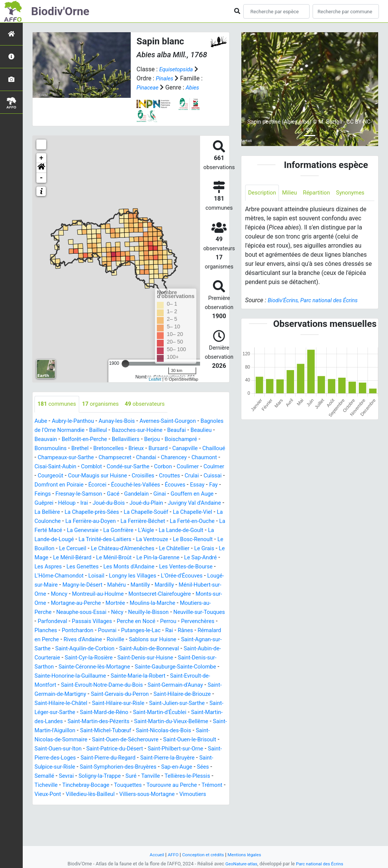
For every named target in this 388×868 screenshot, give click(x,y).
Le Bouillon (90, 558)
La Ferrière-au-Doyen (104, 531)
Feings (188, 494)
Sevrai (165, 804)
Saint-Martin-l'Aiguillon (91, 758)
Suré (44, 813)
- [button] (41, 178)
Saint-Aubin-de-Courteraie (107, 676)
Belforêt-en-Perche (120, 440)
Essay (153, 494)
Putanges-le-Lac (191, 649)
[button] (41, 168)
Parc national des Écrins (321, 864)
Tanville (65, 813)
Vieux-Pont (171, 822)
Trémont (141, 822)
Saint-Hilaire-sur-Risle (111, 731)
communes (59, 404)
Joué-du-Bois (89, 512)
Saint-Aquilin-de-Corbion (158, 667)
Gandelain (99, 503)
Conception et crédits (203, 855)
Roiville (174, 658)
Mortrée (105, 622)
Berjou (193, 440)
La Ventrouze (198, 549)
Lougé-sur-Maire (163, 594)
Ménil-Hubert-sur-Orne (164, 604)
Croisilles (70, 485)
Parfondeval (79, 640)
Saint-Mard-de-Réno (110, 740)
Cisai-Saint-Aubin (126, 467)
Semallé (142, 804)
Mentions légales (248, 855)
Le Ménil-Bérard (140, 567)
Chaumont (85, 467)
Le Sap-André (96, 576)
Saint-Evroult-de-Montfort (165, 704)
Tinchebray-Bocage (189, 813)
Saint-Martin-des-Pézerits (123, 749)
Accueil (153, 855)
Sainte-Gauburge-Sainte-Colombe (110, 695)
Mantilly (93, 604)
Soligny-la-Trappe (201, 804)
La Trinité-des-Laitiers (147, 549)
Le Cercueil (124, 558)
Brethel (124, 449)
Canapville (48, 458)
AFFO (170, 855)
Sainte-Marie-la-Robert (96, 704)
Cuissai (145, 485)
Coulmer (122, 476)
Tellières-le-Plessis (105, 813)
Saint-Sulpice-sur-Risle (132, 795)
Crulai (123, 485)
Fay (170, 494)
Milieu (293, 193)
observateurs (154, 404)
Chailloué (80, 458)
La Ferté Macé (76, 540)
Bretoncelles (155, 449)
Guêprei (198, 503)
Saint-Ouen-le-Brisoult (64, 776)
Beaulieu (49, 440)
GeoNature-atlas (239, 864)
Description (264, 193)
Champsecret (181, 458)
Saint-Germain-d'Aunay (144, 713)
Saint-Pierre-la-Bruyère (67, 795)
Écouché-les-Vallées (86, 494)
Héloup (44, 512)
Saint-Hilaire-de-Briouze (171, 722)
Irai (63, 512)
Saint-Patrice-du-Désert (185, 776)
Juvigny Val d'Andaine (182, 512)
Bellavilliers (164, 440)
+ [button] (41, 158)
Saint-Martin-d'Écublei (171, 740)
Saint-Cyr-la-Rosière (172, 676)
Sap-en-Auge (91, 804)
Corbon (67, 476)
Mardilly (119, 604)
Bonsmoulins (92, 449)
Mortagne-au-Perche (62, 622)
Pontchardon (123, 649)
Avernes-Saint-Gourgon (179, 421)
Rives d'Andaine (139, 658)
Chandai (215, 458)
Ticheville (147, 813)
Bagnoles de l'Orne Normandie (75, 431)
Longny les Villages (60, 594)
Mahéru (67, 604)
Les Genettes (171, 576)
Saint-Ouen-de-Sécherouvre (177, 767)
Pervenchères (53, 649)
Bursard (209, 449)
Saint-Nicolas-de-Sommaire (99, 767)
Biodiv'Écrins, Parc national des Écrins (317, 318)
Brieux (185, 449)
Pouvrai (155, 649)
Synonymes (264, 210)
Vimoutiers (139, 831)
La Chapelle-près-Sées (89, 522)
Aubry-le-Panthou (76, 421)
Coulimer (93, 476)
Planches (88, 649)
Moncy (207, 604)
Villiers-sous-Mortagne (89, 831)
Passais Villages (122, 640)
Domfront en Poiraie (187, 485)
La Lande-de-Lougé (87, 549)
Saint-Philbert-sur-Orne (65, 786)
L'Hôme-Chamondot (156, 585)
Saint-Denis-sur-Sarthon (117, 685)
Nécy (124, 631)
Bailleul (130, 431)
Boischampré (52, 449)
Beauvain (78, 440)
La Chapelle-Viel (199, 522)
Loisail (196, 585)
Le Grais (76, 567)
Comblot (165, 467)
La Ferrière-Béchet (160, 531)
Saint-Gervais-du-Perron (103, 722)
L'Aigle (186, 540)
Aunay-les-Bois (124, 421)
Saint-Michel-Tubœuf (154, 758)
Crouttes (99, 485)
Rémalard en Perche (86, 658)
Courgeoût (152, 476)
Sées (120, 804)
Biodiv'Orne (60, 11)
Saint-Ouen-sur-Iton (123, 776)
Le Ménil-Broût (185, 567)
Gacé (75, 503)
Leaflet (155, 379)
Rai (222, 649)
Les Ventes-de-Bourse (95, 585)
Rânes (46, 658)
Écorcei (44, 494)
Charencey (52, 467)
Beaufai (216, 431)
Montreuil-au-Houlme (63, 613)
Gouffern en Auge (160, 503)
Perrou (204, 640)
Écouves (129, 494)
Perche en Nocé (169, 640)
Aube (41, 421)
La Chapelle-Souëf (148, 522)
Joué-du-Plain (130, 512)
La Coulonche (53, 531)
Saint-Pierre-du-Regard (196, 786)
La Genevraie (117, 540)
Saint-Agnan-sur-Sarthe (89, 667)
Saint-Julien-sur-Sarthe (174, 731)
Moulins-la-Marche (145, 622)
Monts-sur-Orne (190, 613)
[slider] (125, 364)
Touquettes (50, 822)
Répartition (322, 193)
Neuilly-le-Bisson (158, 631)
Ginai (125, 503)
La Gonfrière (156, 540)
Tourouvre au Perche (97, 822)
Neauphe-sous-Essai (85, 631)
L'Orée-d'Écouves (114, 594)
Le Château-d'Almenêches (179, 558)
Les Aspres (134, 576)
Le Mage (103, 567)
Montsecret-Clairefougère (130, 613)
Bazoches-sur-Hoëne (173, 431)
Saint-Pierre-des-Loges (130, 786)
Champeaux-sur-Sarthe (128, 458)
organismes (106, 404)
